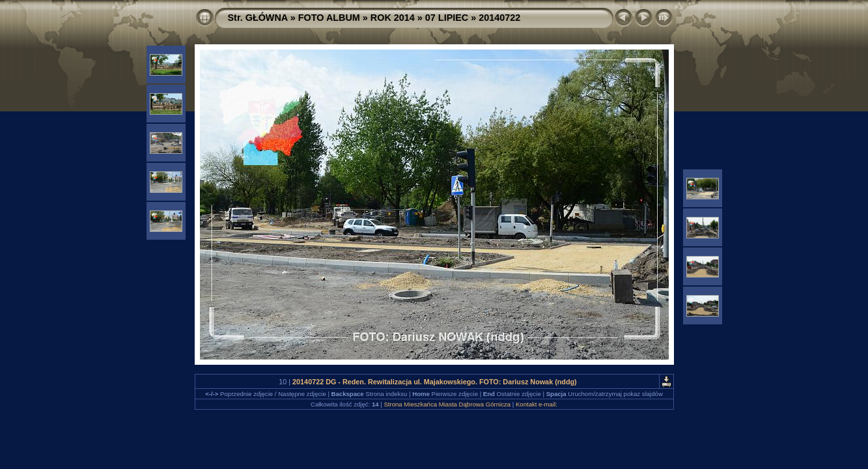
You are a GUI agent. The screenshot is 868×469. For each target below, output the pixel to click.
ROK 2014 (393, 18)
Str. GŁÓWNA (258, 18)
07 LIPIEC (447, 18)
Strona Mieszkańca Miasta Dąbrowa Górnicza (447, 404)
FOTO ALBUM (329, 18)
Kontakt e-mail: (537, 404)
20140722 (499, 18)
